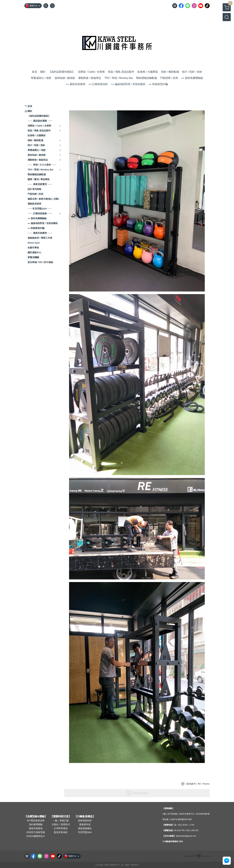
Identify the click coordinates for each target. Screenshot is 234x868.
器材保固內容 (85, 821)
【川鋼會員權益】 (85, 816)
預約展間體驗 (36, 824)
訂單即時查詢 (61, 828)
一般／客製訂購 (61, 821)
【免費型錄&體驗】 (36, 816)
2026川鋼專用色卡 (36, 836)
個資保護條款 (85, 828)
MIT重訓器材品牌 (36, 821)
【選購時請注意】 (61, 816)
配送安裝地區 (61, 832)
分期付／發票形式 (61, 824)
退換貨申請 (85, 824)
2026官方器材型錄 (36, 832)
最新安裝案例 (36, 828)
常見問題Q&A (85, 832)
